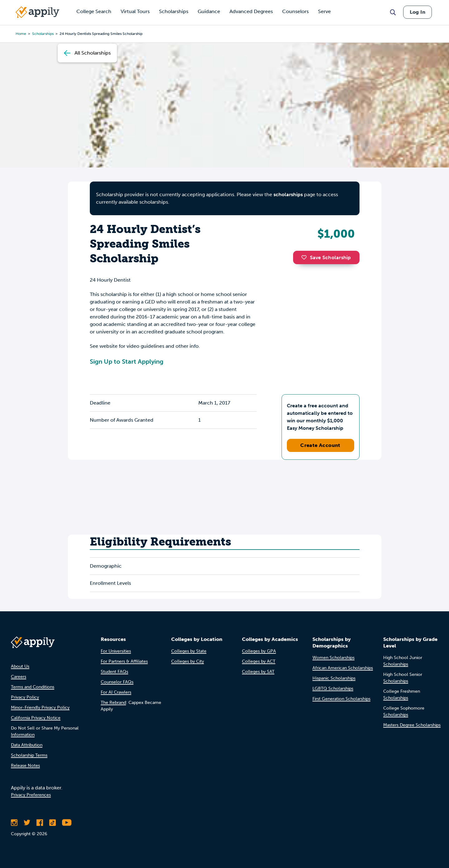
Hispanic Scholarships (334, 678)
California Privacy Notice (36, 718)
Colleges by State (189, 651)
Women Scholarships (333, 658)
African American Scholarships (343, 668)
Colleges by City (188, 661)
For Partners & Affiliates (124, 661)
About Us (20, 666)
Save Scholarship (326, 257)
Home (21, 34)
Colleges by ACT (259, 661)
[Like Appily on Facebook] (40, 822)
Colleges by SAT (258, 672)
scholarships (288, 194)
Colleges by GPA (259, 651)
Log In (418, 12)
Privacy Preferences (31, 795)
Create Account (320, 445)
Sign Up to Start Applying (127, 361)
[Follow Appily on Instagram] (14, 822)
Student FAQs (114, 672)
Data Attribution (27, 745)
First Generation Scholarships (341, 699)
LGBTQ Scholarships (333, 689)
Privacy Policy (25, 697)
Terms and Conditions (33, 687)
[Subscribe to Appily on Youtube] (67, 822)
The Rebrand (113, 703)
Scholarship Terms (29, 755)
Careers (19, 677)
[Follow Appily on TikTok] (53, 822)
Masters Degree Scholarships (412, 725)
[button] (306, 257)
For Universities (116, 651)
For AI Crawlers (116, 692)
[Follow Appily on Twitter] (27, 822)
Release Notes (25, 766)
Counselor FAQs (117, 682)
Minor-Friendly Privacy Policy (40, 708)
